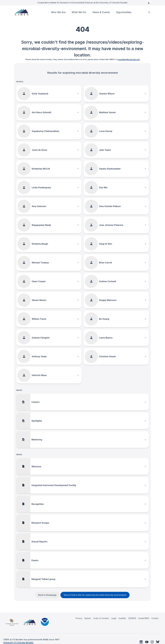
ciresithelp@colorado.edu (129, 59)
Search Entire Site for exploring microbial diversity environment (95, 595)
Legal (114, 618)
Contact (155, 618)
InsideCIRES (144, 618)
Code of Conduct (101, 618)
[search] (149, 12)
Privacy (79, 618)
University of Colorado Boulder (18, 642)
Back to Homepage (47, 595)
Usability (122, 618)
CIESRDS (132, 618)
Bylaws (88, 618)
